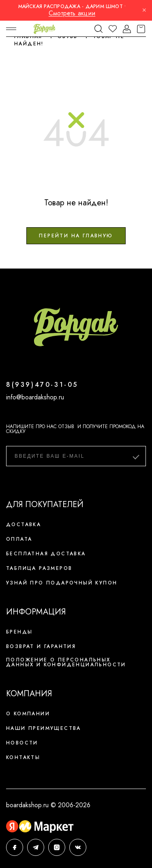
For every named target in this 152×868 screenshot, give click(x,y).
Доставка (24, 525)
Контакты (23, 757)
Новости (22, 743)
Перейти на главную (76, 236)
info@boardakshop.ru (35, 397)
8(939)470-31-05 (42, 385)
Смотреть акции (72, 13)
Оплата (19, 539)
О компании (28, 714)
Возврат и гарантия (41, 646)
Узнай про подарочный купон (62, 583)
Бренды (19, 632)
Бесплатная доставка (46, 554)
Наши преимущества (44, 728)
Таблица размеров (39, 568)
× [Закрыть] (144, 10)
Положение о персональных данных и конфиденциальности (66, 662)
